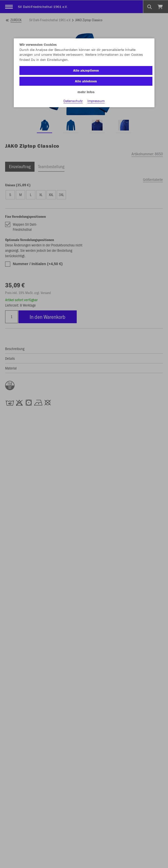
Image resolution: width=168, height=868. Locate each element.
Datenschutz (73, 101)
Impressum (96, 101)
